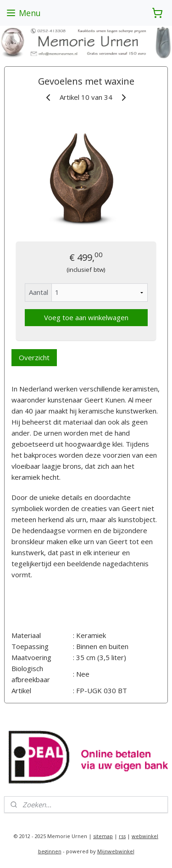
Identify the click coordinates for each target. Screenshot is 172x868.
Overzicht (34, 357)
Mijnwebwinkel (116, 851)
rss (122, 836)
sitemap (103, 836)
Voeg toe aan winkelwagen (86, 317)
